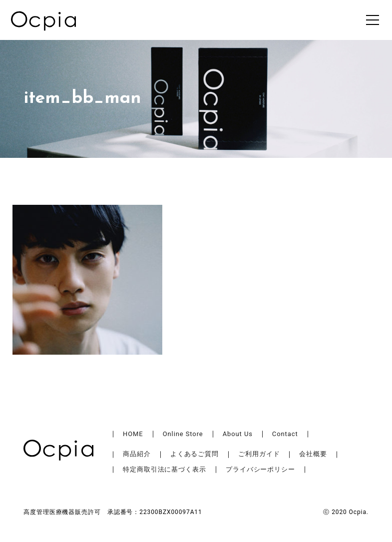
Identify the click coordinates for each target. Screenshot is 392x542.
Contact (285, 434)
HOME (133, 434)
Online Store (183, 434)
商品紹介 (137, 454)
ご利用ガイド (259, 454)
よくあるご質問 (195, 454)
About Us (238, 434)
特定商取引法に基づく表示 (165, 469)
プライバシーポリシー (260, 469)
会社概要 (313, 454)
